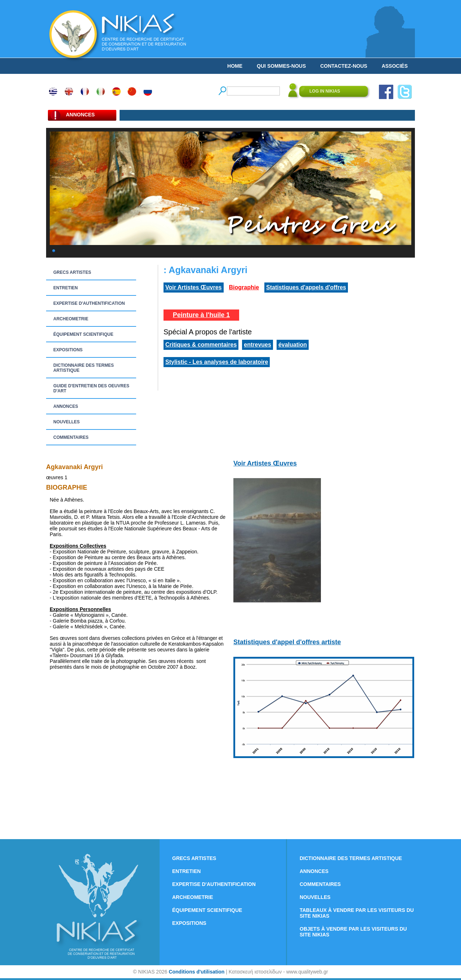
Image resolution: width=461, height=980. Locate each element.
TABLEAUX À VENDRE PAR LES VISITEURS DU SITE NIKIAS (357, 913)
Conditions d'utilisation (196, 972)
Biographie (244, 287)
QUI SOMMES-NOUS (281, 66)
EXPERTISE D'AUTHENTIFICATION (89, 303)
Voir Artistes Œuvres (194, 287)
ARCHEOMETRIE (71, 319)
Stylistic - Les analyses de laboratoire (217, 362)
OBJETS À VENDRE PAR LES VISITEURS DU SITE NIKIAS (353, 932)
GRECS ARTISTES (72, 272)
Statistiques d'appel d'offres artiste (287, 642)
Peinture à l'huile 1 (201, 315)
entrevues (258, 345)
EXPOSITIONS (68, 350)
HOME (235, 66)
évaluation (293, 345)
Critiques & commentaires (201, 345)
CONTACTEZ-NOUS (344, 66)
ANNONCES (66, 406)
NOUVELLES (66, 422)
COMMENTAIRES (71, 437)
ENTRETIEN (66, 288)
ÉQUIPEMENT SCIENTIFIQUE (83, 334)
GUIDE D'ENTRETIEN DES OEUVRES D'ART (91, 388)
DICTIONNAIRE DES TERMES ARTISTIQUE (84, 368)
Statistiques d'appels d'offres (306, 287)
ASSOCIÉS (395, 66)
